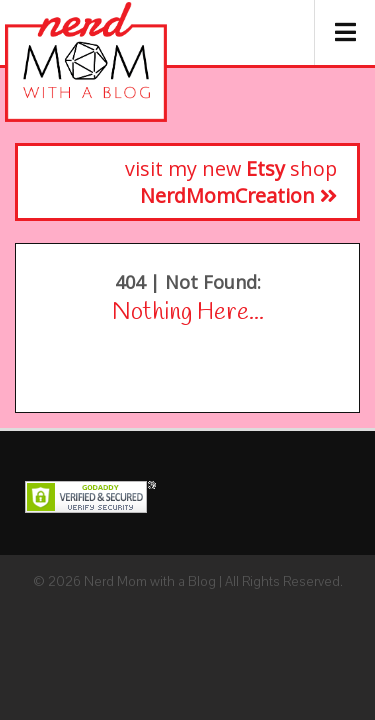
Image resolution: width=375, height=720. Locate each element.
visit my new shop (231, 182)
